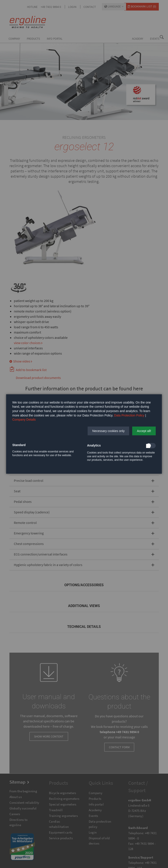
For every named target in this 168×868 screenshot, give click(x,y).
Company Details (24, 420)
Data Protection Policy (129, 415)
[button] (108, 431)
